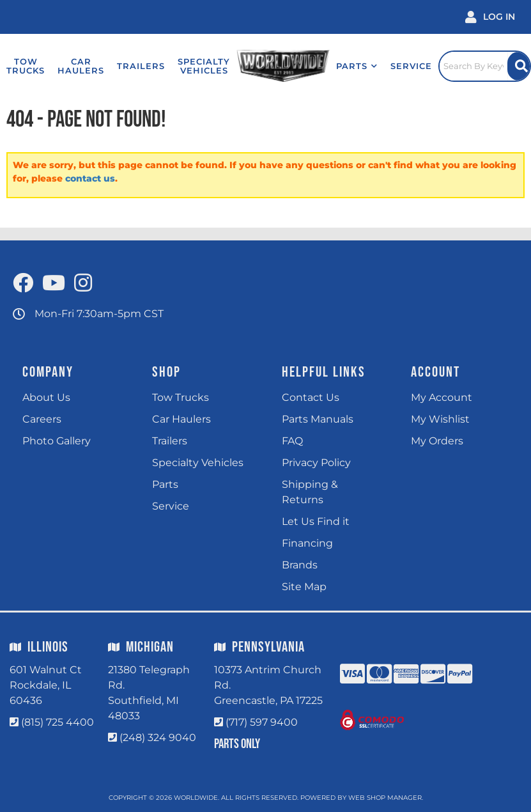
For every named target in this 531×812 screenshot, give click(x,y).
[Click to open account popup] (490, 17)
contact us (90, 178)
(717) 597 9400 (262, 722)
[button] (357, 66)
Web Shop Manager (385, 798)
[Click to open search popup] (485, 66)
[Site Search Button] (519, 66)
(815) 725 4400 (58, 722)
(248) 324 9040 (158, 738)
